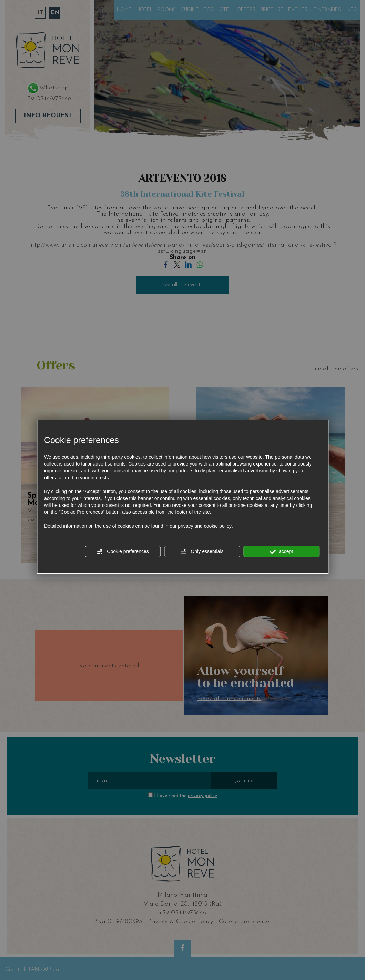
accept (281, 552)
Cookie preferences (123, 552)
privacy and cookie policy (205, 526)
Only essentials (202, 552)
